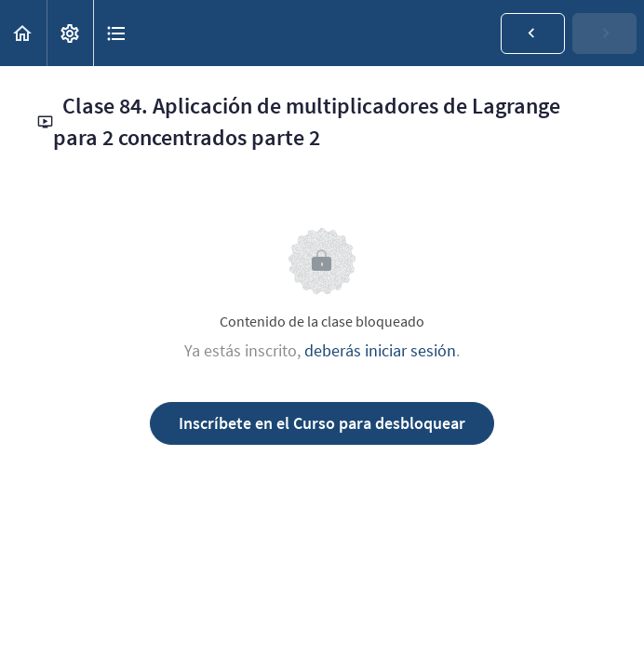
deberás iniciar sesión (380, 350)
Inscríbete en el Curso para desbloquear (322, 423)
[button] (23, 33)
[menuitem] (70, 33)
